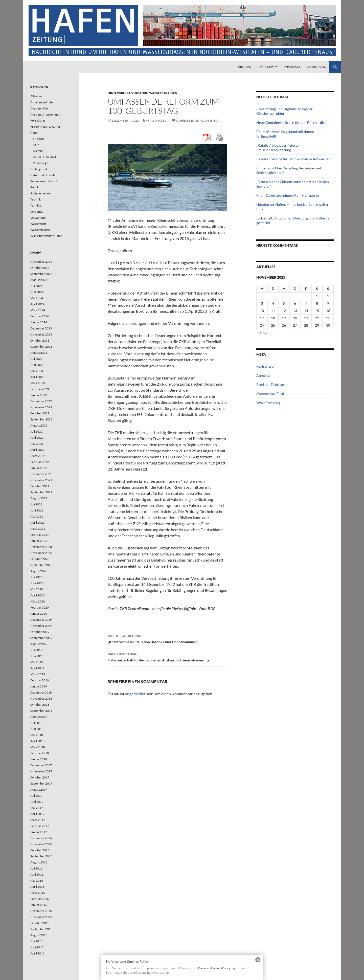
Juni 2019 (37, 656)
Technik (36, 199)
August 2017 (39, 789)
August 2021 (39, 498)
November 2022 (41, 407)
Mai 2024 (37, 298)
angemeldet (135, 694)
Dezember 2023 (41, 328)
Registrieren (266, 366)
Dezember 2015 (41, 911)
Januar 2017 (39, 832)
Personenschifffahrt (44, 181)
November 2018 (41, 698)
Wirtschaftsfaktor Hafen (46, 236)
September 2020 (41, 565)
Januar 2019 (39, 686)
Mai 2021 (37, 516)
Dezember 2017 (41, 765)
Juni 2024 (37, 292)
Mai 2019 (37, 662)
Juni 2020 (37, 583)
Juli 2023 (36, 359)
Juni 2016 (37, 874)
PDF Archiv (266, 67)
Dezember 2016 (41, 838)
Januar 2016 (39, 905)
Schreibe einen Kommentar (198, 120)
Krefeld (38, 151)
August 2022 (39, 425)
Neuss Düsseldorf (44, 157)
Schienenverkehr (42, 193)
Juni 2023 (37, 365)
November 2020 (41, 553)
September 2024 (41, 274)
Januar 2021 (39, 541)
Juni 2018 (37, 729)
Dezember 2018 (41, 692)
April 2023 (37, 377)
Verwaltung (38, 218)
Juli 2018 (36, 723)
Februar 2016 (40, 899)
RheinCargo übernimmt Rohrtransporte (288, 195)
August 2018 (39, 717)
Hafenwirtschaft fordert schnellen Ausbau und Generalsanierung (168, 657)
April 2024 (37, 304)
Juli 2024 (36, 286)
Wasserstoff (38, 224)
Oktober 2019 (40, 632)
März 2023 (38, 383)
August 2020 (39, 571)
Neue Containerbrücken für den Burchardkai (291, 122)
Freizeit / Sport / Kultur (45, 127)
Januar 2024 (39, 322)
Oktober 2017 (40, 777)
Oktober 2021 (40, 486)
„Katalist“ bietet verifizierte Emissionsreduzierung (277, 148)
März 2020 (38, 601)
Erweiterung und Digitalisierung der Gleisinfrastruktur (285, 111)
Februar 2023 (40, 389)
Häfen (34, 133)
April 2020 (37, 595)
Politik (35, 187)
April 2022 (37, 450)
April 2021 (37, 522)
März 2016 (38, 893)
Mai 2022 (37, 444)
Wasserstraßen (163, 93)
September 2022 (41, 419)
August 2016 (39, 862)
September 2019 (41, 638)
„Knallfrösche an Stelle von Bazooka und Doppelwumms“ (168, 638)
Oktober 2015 (40, 923)
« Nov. (262, 333)
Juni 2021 (37, 510)
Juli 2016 (36, 868)
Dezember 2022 (41, 401)
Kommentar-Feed (270, 394)
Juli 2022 (36, 431)
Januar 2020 (39, 614)
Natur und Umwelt (43, 175)
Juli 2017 (36, 796)
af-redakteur (157, 120)
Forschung (38, 120)
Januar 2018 (39, 759)
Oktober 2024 (40, 268)
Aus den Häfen (40, 108)
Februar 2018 (40, 753)
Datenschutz (316, 67)
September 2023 (41, 347)
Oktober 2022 (40, 413)
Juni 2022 (37, 438)
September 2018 (41, 711)
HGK (36, 145)
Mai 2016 (37, 881)
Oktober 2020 (40, 559)
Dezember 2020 (41, 547)
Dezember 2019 (41, 620)
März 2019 (38, 674)
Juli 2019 (36, 650)
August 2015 (39, 935)
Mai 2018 (37, 735)
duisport (39, 139)
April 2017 (37, 814)
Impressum (292, 67)
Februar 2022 (40, 462)
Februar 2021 (40, 535)
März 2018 (38, 747)
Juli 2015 (36, 941)
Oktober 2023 (40, 340)
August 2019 (39, 644)
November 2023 (41, 334)
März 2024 (38, 310)
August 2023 (39, 353)
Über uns (245, 67)
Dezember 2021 (41, 474)
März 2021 (38, 529)
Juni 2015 (37, 947)
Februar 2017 (40, 826)
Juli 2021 (36, 504)
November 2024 (41, 262)
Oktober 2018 (40, 705)
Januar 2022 (39, 468)
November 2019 (41, 626)
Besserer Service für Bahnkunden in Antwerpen (293, 159)
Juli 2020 (36, 577)
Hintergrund (119, 93)
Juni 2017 (37, 802)
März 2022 (38, 456)
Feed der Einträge (270, 384)
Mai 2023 (37, 371)
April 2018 (37, 741)
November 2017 (41, 771)
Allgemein (37, 96)
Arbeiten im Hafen (42, 102)
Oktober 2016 (40, 850)
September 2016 (41, 856)
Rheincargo (41, 163)
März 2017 (38, 820)
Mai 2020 (37, 589)
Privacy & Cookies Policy (214, 968)
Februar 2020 (40, 607)
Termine (36, 205)
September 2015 (41, 929)
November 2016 (41, 844)
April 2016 (37, 887)
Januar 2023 (39, 395)
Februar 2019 (40, 680)
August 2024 (39, 280)
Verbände (140, 93)
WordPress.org (268, 403)
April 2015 (37, 953)
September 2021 (41, 492)
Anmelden (264, 375)
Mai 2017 (37, 808)
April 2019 (37, 668)
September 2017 (41, 783)
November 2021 (41, 480)
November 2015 (41, 917)
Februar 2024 (40, 316)
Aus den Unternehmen (45, 114)
